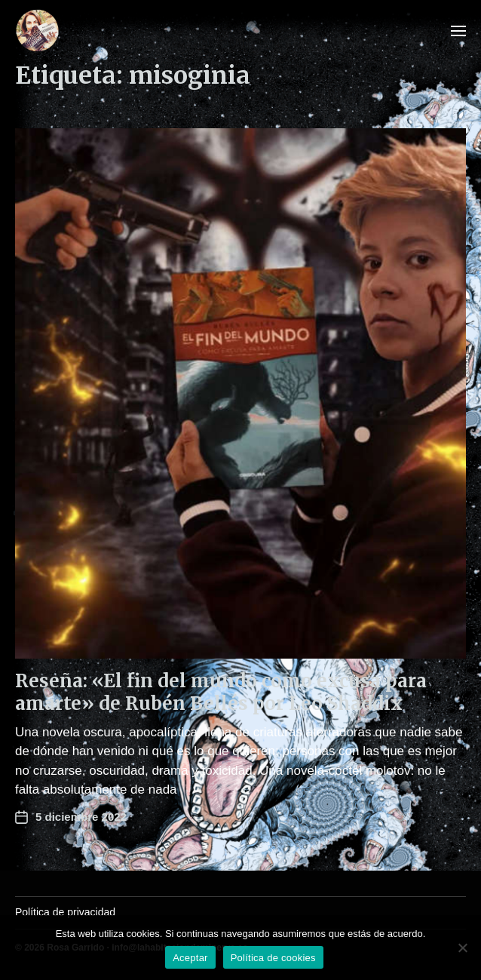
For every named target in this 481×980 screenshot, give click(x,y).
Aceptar (190, 958)
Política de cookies (273, 958)
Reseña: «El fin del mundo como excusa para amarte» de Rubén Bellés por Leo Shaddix (221, 692)
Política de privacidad (65, 912)
